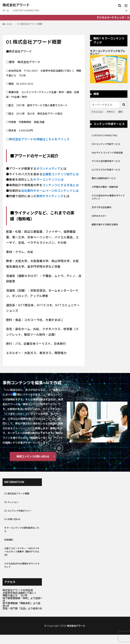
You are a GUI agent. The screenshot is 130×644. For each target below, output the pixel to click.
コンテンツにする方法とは (61, 185)
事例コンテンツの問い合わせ (33, 456)
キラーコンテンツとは (48, 180)
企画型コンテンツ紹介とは (61, 174)
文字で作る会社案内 (103, 217)
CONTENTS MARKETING (29, 10)
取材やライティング (50, 196)
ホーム (6, 10)
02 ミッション (12, 503)
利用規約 (9, 543)
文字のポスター (100, 226)
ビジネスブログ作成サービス (108, 176)
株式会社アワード (16, 5)
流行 (120, 112)
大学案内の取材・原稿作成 (107, 194)
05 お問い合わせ (14, 521)
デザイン (111, 112)
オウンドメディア (48, 169)
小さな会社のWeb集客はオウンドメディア (108, 206)
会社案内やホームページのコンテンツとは (50, 191)
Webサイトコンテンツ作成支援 (108, 156)
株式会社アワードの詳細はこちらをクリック (39, 139)
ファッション (97, 112)
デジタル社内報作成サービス (108, 167)
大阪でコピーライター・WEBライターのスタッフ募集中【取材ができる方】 (22, 556)
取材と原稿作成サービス (106, 185)
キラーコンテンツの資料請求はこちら (22, 532)
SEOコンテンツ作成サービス (108, 145)
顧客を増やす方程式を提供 (107, 235)
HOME (9, 24)
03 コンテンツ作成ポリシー (20, 512)
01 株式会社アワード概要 (30, 24)
